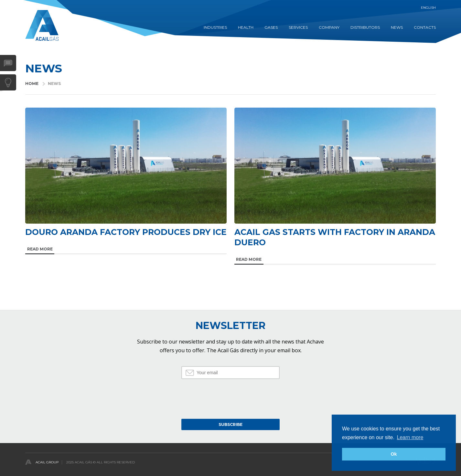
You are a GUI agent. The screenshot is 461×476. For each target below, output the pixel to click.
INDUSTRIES (215, 27)
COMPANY (329, 27)
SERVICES (298, 27)
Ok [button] (394, 454)
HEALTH (246, 27)
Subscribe (230, 424)
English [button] (428, 8)
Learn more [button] (410, 437)
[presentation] (230, 398)
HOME (32, 84)
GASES (271, 27)
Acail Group (47, 462)
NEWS (397, 27)
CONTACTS (425, 27)
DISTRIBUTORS (365, 27)
